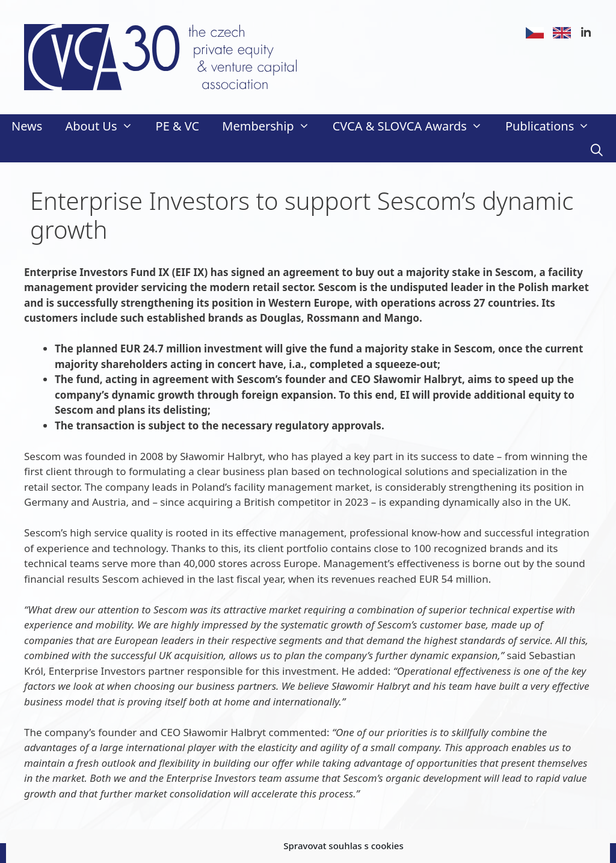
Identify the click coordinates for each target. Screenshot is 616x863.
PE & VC (178, 126)
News (27, 126)
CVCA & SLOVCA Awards (413, 126)
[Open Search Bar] (597, 150)
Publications (553, 126)
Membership (271, 126)
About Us (104, 126)
